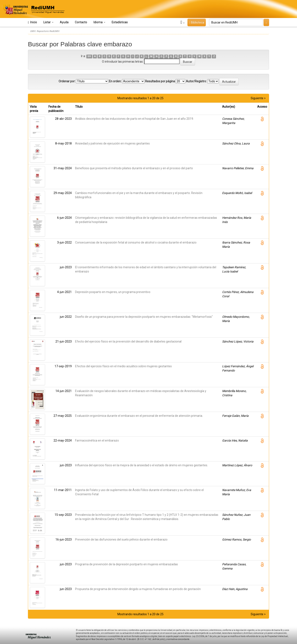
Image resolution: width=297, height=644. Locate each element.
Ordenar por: (67, 81)
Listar (48, 22)
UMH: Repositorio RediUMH (45, 31)
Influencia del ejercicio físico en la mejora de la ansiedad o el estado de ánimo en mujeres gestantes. (142, 465)
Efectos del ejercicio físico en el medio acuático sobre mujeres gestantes (123, 366)
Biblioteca (197, 22)
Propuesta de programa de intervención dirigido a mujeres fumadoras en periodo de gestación (138, 589)
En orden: (115, 81)
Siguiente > (258, 98)
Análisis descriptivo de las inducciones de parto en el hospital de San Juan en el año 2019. (134, 119)
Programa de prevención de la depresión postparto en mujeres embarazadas (126, 564)
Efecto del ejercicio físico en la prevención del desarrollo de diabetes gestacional (128, 341)
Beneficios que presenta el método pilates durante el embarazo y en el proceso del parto (134, 168)
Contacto (81, 22)
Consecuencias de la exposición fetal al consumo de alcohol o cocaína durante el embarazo (136, 242)
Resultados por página (160, 81)
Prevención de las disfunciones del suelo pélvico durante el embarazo (121, 539)
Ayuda (64, 22)
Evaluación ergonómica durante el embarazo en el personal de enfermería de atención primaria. (139, 416)
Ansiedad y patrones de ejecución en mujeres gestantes (112, 143)
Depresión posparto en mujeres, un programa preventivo (113, 292)
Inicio (32, 22)
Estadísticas (120, 22)
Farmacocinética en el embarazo (97, 440)
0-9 (89, 56)
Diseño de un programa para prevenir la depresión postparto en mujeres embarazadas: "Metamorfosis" (144, 317)
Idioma (99, 22)
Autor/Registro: (196, 81)
